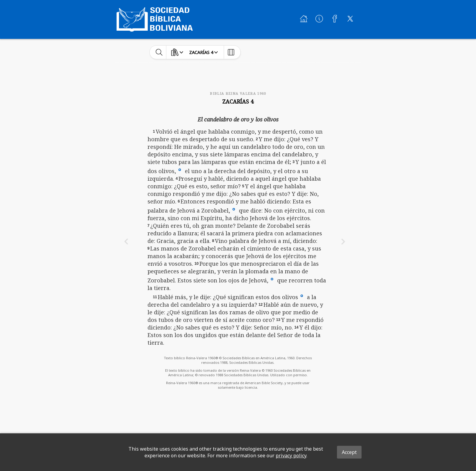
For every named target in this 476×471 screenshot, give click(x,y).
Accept (349, 452)
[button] (180, 169)
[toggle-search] (159, 52)
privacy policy (291, 456)
